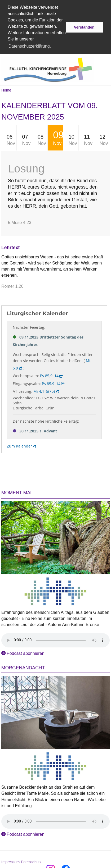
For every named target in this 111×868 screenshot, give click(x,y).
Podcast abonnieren (25, 652)
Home (6, 89)
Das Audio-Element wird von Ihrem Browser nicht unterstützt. (55, 639)
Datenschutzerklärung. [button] (30, 46)
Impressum (10, 861)
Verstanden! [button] (85, 27)
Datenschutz (31, 861)
